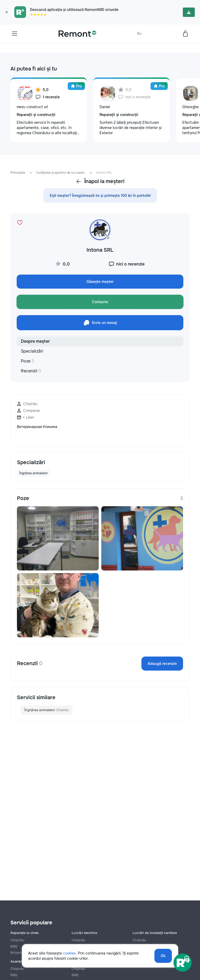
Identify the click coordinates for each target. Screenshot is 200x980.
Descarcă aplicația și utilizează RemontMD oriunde (74, 10)
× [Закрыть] (7, 12)
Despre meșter (35, 341)
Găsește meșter (100, 282)
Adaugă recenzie (162, 664)
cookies (69, 953)
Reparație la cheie (24, 933)
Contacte (100, 302)
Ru (139, 34)
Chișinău (17, 940)
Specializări (32, 351)
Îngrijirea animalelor (47, 710)
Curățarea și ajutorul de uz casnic (61, 173)
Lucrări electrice (84, 933)
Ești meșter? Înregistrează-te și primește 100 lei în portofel (100, 196)
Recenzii (31, 371)
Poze (27, 361)
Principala (18, 173)
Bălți (14, 975)
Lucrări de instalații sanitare (155, 933)
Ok (163, 956)
